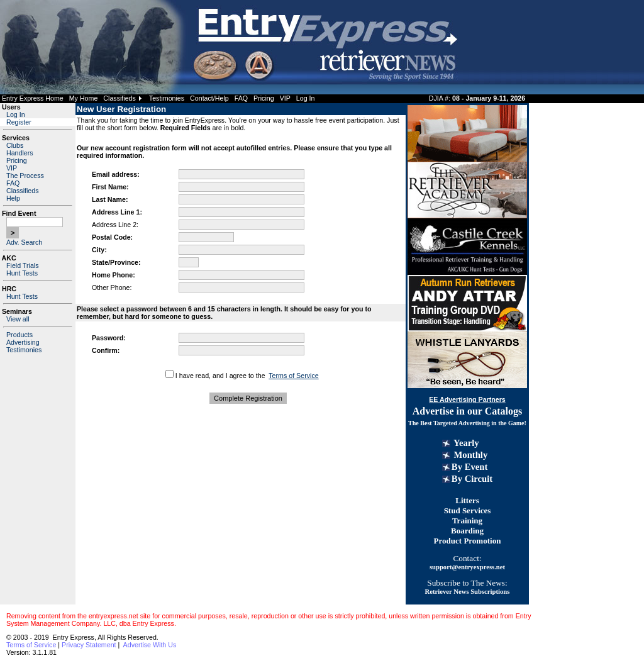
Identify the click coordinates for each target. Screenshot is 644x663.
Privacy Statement (89, 645)
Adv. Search (24, 242)
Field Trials (23, 265)
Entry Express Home (33, 98)
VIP (285, 98)
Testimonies (167, 98)
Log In (306, 98)
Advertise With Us (150, 645)
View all (18, 319)
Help (13, 198)
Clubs (15, 145)
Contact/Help (209, 98)
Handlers (20, 153)
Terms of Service (293, 376)
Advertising (23, 342)
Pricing (264, 98)
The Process (25, 175)
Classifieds (119, 98)
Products (19, 335)
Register (19, 122)
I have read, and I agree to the (220, 376)
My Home (84, 98)
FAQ (241, 98)
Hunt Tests (22, 273)
